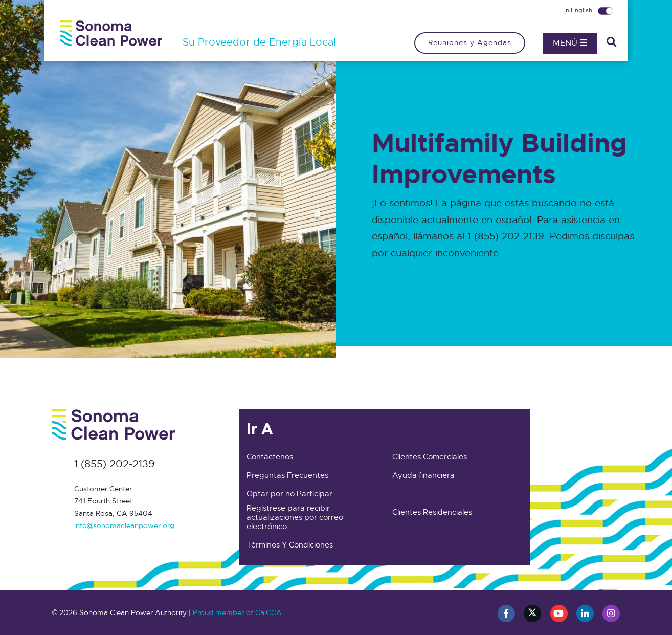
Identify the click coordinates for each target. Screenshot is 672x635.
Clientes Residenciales (432, 512)
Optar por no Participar (289, 494)
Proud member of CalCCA (237, 612)
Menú (570, 43)
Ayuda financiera (423, 475)
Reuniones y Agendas (470, 42)
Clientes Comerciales (430, 457)
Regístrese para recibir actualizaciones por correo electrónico (295, 517)
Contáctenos (270, 457)
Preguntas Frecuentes (287, 475)
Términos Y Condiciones (290, 545)
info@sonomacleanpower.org (124, 525)
